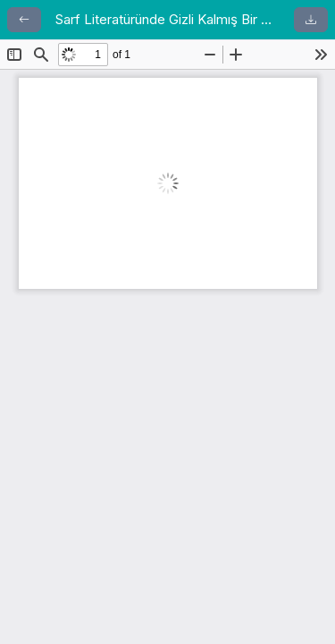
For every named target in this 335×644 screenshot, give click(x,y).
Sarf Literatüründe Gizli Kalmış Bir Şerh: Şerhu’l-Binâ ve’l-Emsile (167, 19)
